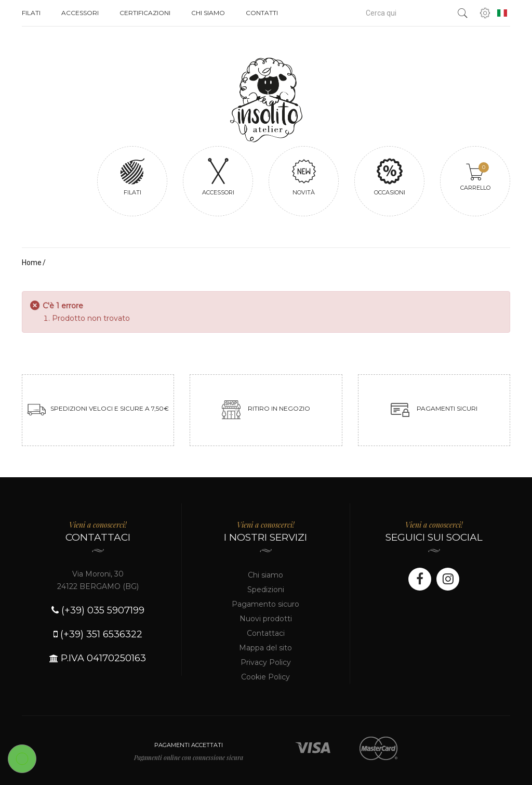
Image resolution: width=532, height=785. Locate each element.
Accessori (80, 13)
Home (32, 263)
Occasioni (389, 176)
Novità (304, 176)
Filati (31, 13)
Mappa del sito (265, 648)
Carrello (475, 177)
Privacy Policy (266, 662)
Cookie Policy (265, 677)
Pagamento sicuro (265, 604)
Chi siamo (208, 13)
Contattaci (266, 633)
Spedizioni (266, 590)
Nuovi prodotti (266, 619)
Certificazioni (145, 13)
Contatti (262, 13)
